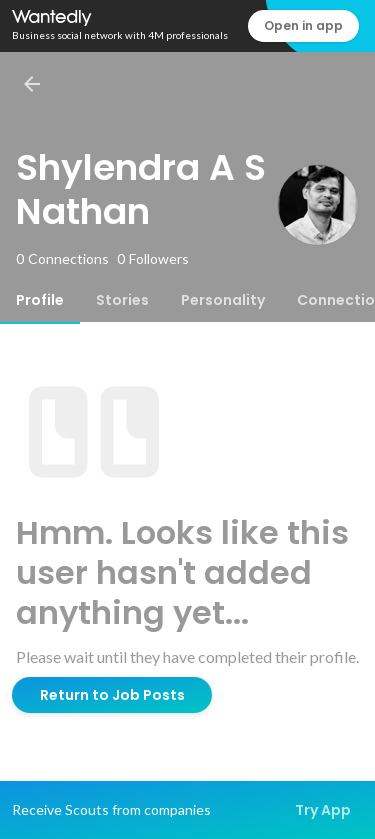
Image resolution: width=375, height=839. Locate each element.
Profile (40, 300)
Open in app (303, 25)
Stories (122, 300)
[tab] (40, 300)
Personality (223, 300)
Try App (323, 810)
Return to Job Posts (112, 695)
